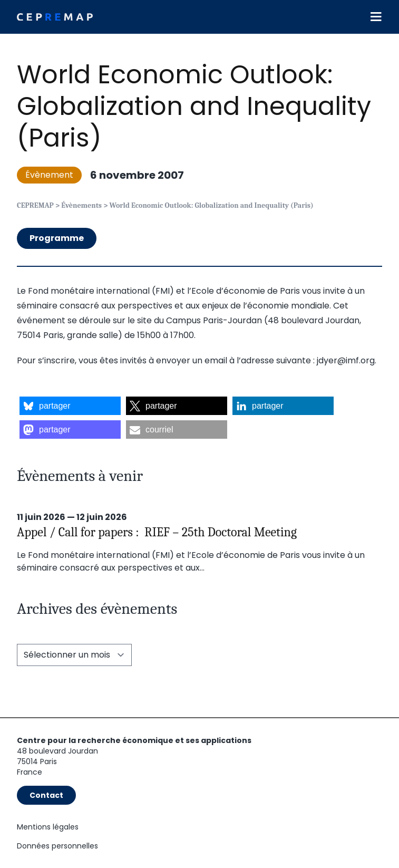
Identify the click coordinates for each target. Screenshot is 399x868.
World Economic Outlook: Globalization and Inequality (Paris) (194, 106)
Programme (57, 238)
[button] (70, 406)
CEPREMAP (35, 205)
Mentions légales (48, 827)
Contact (46, 795)
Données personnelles (57, 846)
